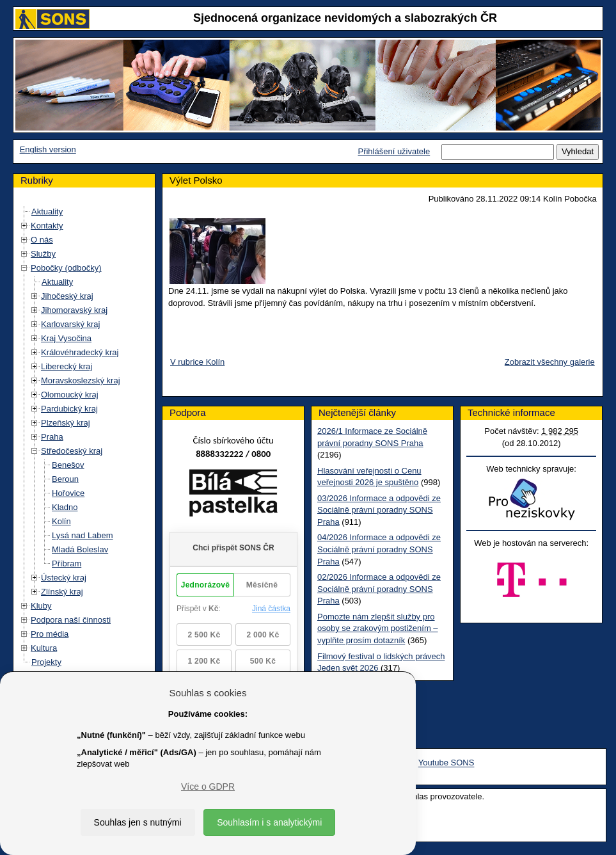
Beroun (65, 479)
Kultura (44, 648)
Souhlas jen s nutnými (138, 822)
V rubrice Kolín (197, 362)
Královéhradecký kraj (80, 352)
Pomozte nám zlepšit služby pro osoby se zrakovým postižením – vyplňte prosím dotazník (378, 628)
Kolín (61, 521)
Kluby (41, 606)
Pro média (50, 634)
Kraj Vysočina (66, 338)
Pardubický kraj (69, 409)
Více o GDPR (208, 787)
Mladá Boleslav (80, 549)
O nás (42, 240)
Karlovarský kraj (70, 324)
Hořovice (68, 493)
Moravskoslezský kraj (81, 380)
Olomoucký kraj (70, 395)
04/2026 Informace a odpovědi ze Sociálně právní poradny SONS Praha (379, 549)
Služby (43, 254)
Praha (52, 437)
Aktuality (47, 212)
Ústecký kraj (64, 578)
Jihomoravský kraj (74, 310)
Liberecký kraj (67, 366)
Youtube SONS (446, 763)
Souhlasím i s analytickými (269, 822)
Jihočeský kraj (67, 296)
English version (48, 149)
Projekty (46, 662)
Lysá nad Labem (83, 535)
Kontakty (47, 226)
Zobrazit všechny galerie (550, 362)
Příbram (67, 563)
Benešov (68, 465)
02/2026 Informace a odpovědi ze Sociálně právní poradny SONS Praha (379, 589)
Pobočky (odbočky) (66, 268)
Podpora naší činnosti (71, 620)
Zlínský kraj (62, 592)
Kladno (65, 507)
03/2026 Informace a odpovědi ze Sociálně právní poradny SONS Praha (379, 510)
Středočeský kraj (72, 451)
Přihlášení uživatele (394, 151)
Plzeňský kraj (66, 423)
